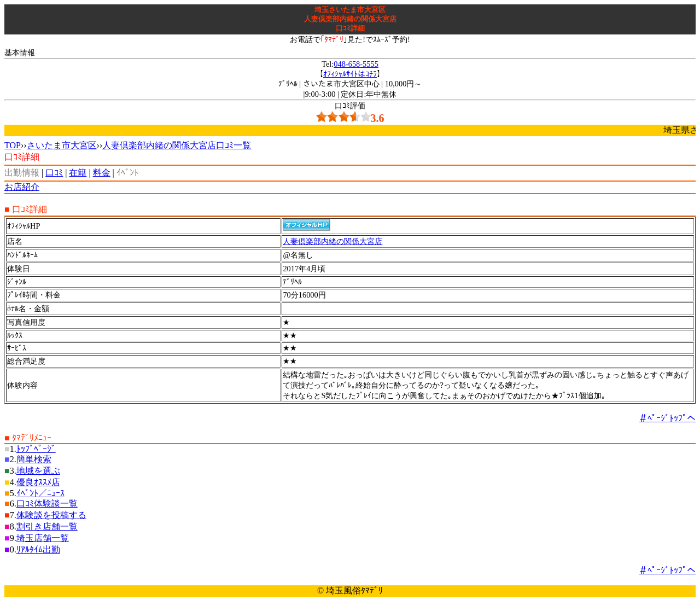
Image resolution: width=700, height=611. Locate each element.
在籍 (78, 173)
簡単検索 (34, 459)
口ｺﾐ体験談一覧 (47, 504)
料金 (102, 173)
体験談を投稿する (51, 515)
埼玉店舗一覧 (43, 538)
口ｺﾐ (54, 173)
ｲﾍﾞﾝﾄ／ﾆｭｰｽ (40, 493)
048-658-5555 (356, 64)
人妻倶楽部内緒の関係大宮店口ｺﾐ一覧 (177, 145)
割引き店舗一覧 (47, 526)
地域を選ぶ (38, 471)
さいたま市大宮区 (62, 145)
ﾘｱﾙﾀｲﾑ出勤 (38, 549)
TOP (13, 145)
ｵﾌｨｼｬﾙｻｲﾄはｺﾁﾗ (350, 74)
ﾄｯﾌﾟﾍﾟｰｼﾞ (36, 449)
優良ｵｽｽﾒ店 (38, 482)
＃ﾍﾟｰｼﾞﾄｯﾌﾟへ (667, 418)
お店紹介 (22, 187)
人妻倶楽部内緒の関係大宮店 (332, 241)
